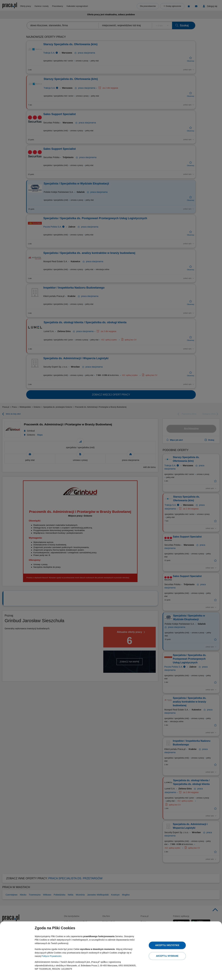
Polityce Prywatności (51, 956)
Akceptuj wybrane (167, 956)
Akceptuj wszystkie (167, 945)
